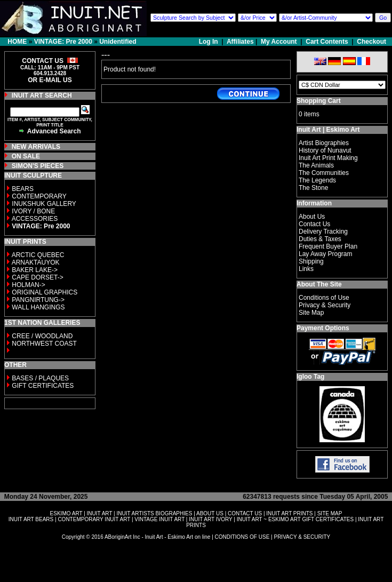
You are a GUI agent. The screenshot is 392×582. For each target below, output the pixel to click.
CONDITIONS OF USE (242, 537)
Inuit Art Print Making (328, 158)
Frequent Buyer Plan (328, 246)
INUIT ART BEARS (31, 519)
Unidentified (118, 42)
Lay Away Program (326, 254)
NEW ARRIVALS (36, 147)
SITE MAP (330, 513)
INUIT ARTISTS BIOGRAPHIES (154, 513)
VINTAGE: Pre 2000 (63, 42)
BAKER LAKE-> (35, 270)
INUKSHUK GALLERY (44, 204)
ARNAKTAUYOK (36, 262)
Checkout (371, 42)
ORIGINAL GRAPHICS (45, 292)
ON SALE (26, 156)
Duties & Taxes (320, 239)
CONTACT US (245, 513)
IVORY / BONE (33, 211)
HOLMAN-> (28, 285)
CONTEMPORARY (39, 196)
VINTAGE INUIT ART (159, 519)
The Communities (324, 173)
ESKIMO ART (66, 513)
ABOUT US (210, 513)
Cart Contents (327, 42)
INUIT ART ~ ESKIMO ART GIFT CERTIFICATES (295, 519)
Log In (209, 42)
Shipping (311, 261)
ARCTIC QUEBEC (38, 255)
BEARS (23, 189)
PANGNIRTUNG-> (38, 300)
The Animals (316, 165)
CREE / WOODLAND (41, 336)
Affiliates (240, 42)
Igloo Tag (310, 377)
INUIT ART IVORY (210, 519)
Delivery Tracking (323, 232)
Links (306, 269)
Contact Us (314, 224)
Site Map (311, 313)
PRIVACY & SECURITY (302, 537)
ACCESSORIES (35, 219)
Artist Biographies (324, 143)
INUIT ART (100, 513)
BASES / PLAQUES (40, 378)
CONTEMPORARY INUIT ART (94, 519)
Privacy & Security (325, 305)
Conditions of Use (324, 298)
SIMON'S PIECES (38, 166)
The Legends (317, 180)
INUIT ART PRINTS (289, 513)
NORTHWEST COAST (43, 344)
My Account (279, 42)
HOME (17, 42)
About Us (312, 217)
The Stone (313, 188)
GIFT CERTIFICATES (43, 386)
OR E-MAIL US (50, 80)
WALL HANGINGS (38, 307)
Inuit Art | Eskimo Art (328, 130)
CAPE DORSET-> (37, 277)
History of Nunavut (325, 150)
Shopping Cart (319, 101)
